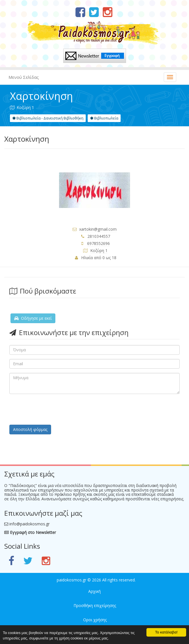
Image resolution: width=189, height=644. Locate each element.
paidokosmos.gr (72, 580)
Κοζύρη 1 (99, 250)
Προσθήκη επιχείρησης (95, 605)
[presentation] (52, 409)
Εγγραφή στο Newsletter (30, 532)
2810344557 (99, 236)
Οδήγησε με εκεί (33, 318)
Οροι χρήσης (95, 620)
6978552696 (98, 243)
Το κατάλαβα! (166, 632)
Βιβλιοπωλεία (104, 118)
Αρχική (94, 591)
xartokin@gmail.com (98, 229)
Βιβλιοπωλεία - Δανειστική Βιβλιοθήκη (48, 118)
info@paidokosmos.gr (30, 524)
